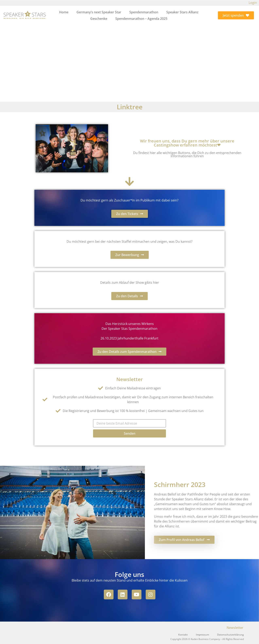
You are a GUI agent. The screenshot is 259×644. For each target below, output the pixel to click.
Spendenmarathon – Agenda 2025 (141, 19)
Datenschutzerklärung (230, 635)
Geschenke (99, 19)
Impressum (202, 635)
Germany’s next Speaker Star (99, 12)
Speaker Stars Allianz (182, 12)
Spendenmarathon (144, 12)
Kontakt (183, 635)
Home (64, 12)
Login (253, 3)
